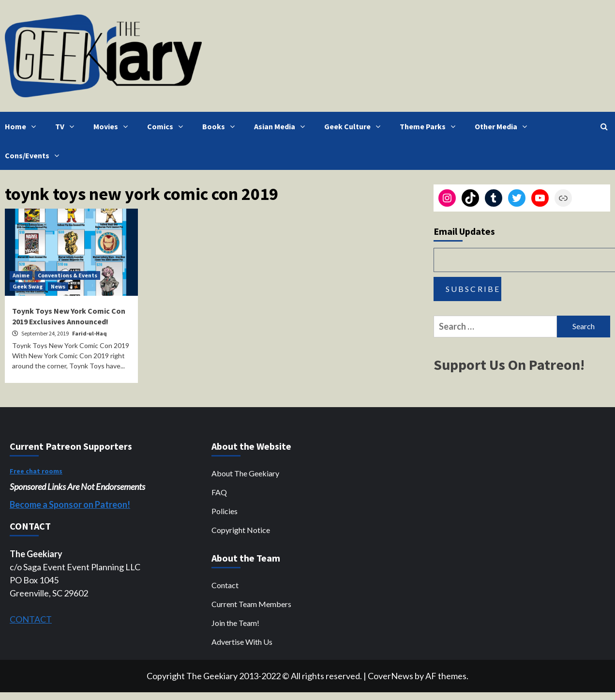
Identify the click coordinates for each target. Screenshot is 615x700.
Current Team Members (251, 604)
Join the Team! (235, 623)
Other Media (503, 126)
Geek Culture (355, 126)
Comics (167, 126)
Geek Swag (28, 286)
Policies (225, 511)
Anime (21, 275)
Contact (225, 585)
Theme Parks (430, 126)
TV (67, 126)
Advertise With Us (242, 642)
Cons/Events (34, 155)
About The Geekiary (245, 473)
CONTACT (31, 619)
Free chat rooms (36, 471)
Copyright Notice (241, 530)
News (58, 286)
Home (23, 126)
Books (221, 126)
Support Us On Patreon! (509, 365)
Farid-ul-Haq (90, 333)
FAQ (219, 492)
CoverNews (390, 676)
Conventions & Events (67, 275)
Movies (113, 126)
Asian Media (282, 126)
